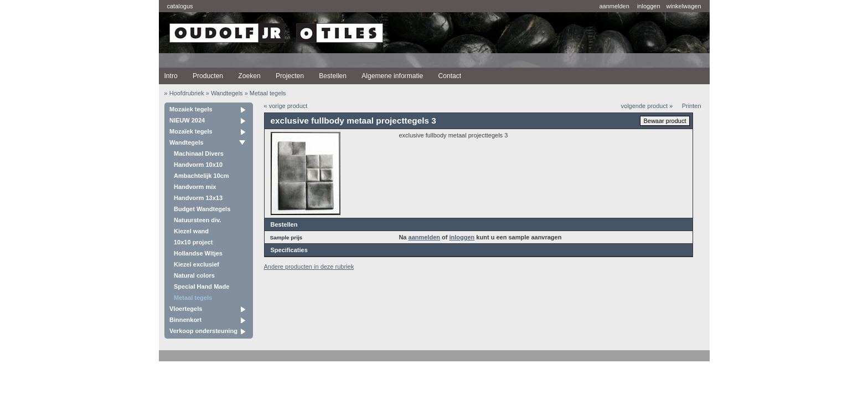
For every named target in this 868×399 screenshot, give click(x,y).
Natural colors (194, 275)
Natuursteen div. (197, 220)
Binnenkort (185, 320)
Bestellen (333, 76)
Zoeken (249, 76)
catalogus (180, 6)
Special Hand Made (201, 287)
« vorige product (286, 106)
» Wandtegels (224, 93)
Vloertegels (186, 309)
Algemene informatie (392, 76)
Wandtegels (186, 142)
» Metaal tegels (265, 93)
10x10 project (193, 242)
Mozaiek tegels (191, 109)
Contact (449, 76)
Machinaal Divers (199, 154)
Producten (208, 76)
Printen (692, 106)
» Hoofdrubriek (184, 93)
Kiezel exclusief (197, 264)
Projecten (290, 76)
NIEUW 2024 (187, 120)
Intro (171, 76)
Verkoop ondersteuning (203, 331)
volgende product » (647, 106)
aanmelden (614, 6)
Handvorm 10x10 (198, 165)
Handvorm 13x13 (198, 198)
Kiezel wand (191, 231)
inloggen (649, 6)
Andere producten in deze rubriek (309, 267)
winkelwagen (684, 6)
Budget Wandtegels (202, 209)
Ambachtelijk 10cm (201, 176)
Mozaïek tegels (191, 131)
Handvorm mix (195, 187)
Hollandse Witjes (198, 253)
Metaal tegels (193, 298)
